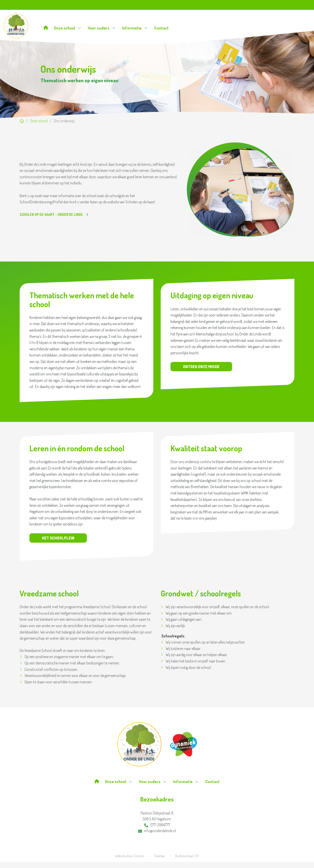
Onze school (68, 28)
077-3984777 (157, 825)
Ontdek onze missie (201, 367)
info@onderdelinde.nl (157, 831)
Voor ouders (102, 28)
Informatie (135, 28)
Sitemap (159, 856)
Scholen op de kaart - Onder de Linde (52, 215)
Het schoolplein (58, 538)
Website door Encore (130, 856)
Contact (162, 28)
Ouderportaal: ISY (187, 856)
